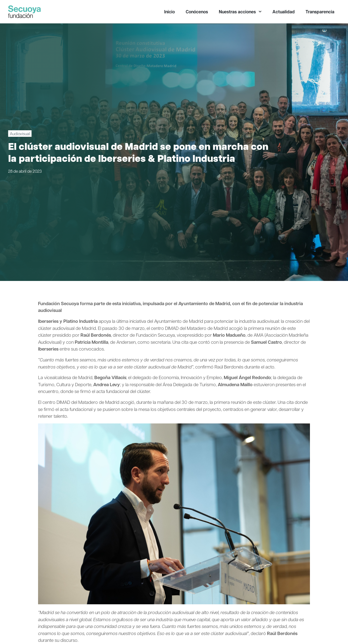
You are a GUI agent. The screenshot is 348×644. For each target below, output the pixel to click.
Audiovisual (20, 134)
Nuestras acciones (240, 12)
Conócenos (197, 12)
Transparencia (320, 12)
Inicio (170, 12)
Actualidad (284, 12)
